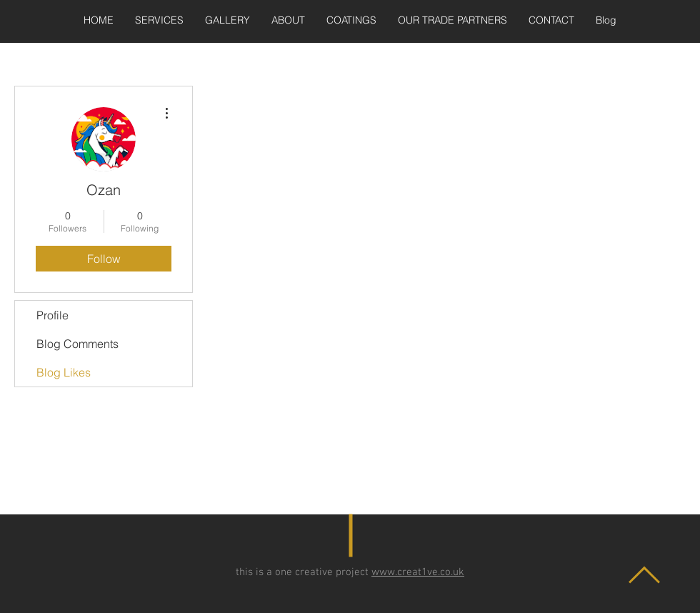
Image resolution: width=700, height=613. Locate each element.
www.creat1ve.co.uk (418, 572)
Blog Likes (64, 372)
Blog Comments (77, 344)
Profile (52, 315)
